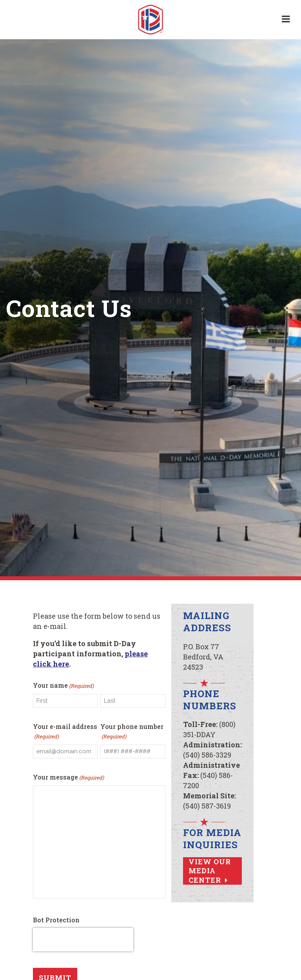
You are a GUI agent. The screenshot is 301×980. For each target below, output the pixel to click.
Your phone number (132, 733)
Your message (68, 780)
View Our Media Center (210, 871)
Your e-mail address (65, 733)
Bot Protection (56, 923)
